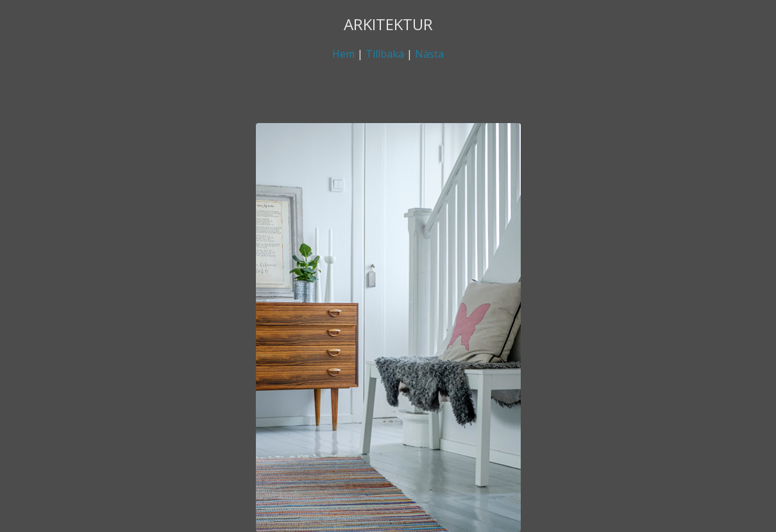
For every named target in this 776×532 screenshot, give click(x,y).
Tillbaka (385, 54)
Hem (343, 54)
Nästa (429, 54)
